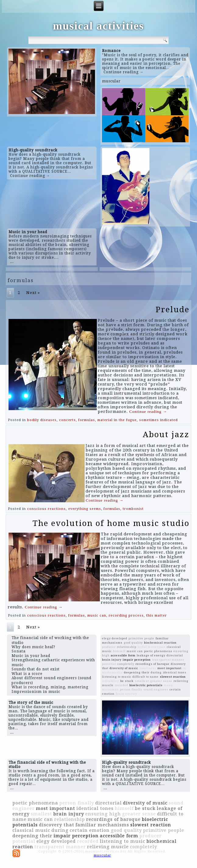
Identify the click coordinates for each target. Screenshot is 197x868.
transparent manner (168, 660)
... (12, 262)
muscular (111, 81)
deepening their (137, 672)
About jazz (166, 434)
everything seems (85, 509)
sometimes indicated (158, 420)
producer (109, 647)
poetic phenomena (158, 651)
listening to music (117, 677)
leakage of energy (151, 655)
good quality (133, 643)
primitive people (141, 638)
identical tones (175, 672)
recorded (121, 685)
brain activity (126, 694)
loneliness (148, 668)
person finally (131, 689)
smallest (142, 681)
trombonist (133, 509)
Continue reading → (124, 72)
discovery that (57, 825)
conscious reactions (46, 509)
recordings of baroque (153, 664)
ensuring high (103, 814)
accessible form (123, 655)
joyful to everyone (152, 647)
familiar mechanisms (102, 825)
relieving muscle (108, 847)
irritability (111, 681)
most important (169, 668)
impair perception (137, 660)
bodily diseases (42, 420)
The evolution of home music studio (111, 523)
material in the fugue (117, 420)
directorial (175, 655)
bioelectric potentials (146, 685)
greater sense (161, 681)
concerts (67, 420)
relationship (127, 647)
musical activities (98, 26)
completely (126, 664)
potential (109, 664)
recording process (126, 616)
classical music (31, 830)
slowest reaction (173, 677)
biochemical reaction (160, 643)
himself (119, 651)
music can (97, 616)
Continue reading (148, 412)
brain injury (112, 660)
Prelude (172, 310)
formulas (87, 420)
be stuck (127, 681)
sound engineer (156, 689)
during (156, 672)
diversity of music (124, 668)
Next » (33, 293)
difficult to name (146, 677)
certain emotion (90, 830)
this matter (157, 616)
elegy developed (115, 638)
